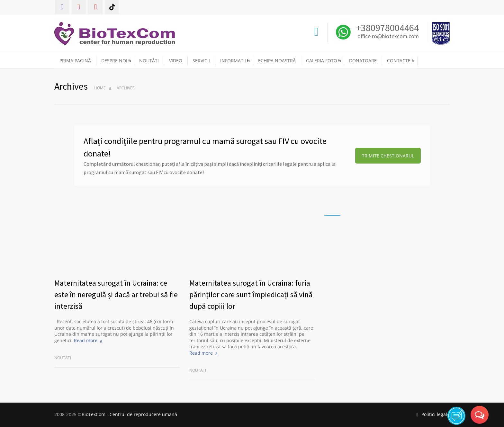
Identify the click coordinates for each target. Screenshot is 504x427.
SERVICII (201, 61)
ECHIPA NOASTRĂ (277, 61)
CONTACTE (399, 61)
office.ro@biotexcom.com (388, 37)
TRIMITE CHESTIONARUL (388, 156)
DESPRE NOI (114, 61)
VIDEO (176, 61)
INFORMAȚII (233, 61)
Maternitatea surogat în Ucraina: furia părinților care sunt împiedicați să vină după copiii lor (251, 294)
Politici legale (433, 414)
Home (100, 88)
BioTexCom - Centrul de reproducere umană (129, 414)
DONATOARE (363, 61)
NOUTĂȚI (149, 61)
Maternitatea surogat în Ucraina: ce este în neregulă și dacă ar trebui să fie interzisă (116, 294)
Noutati (63, 358)
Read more (86, 340)
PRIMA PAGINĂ (75, 61)
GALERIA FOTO (322, 61)
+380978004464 (387, 28)
